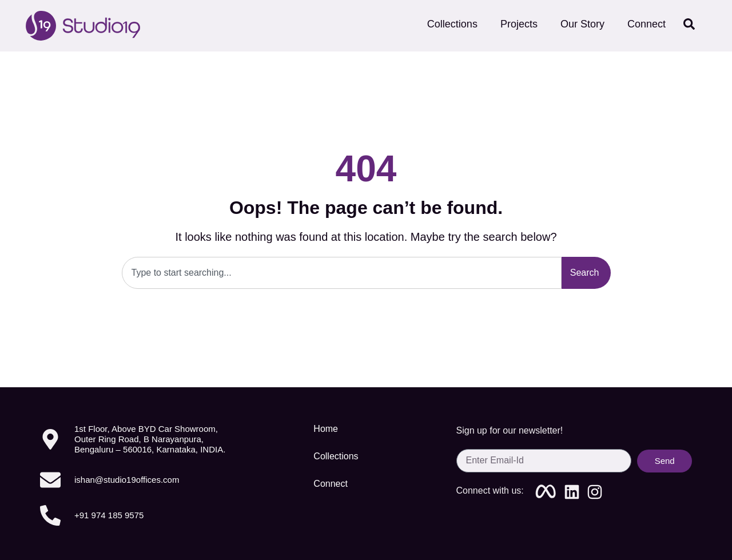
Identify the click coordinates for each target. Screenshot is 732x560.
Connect (650, 24)
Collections (452, 24)
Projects (519, 24)
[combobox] (342, 273)
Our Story (582, 24)
